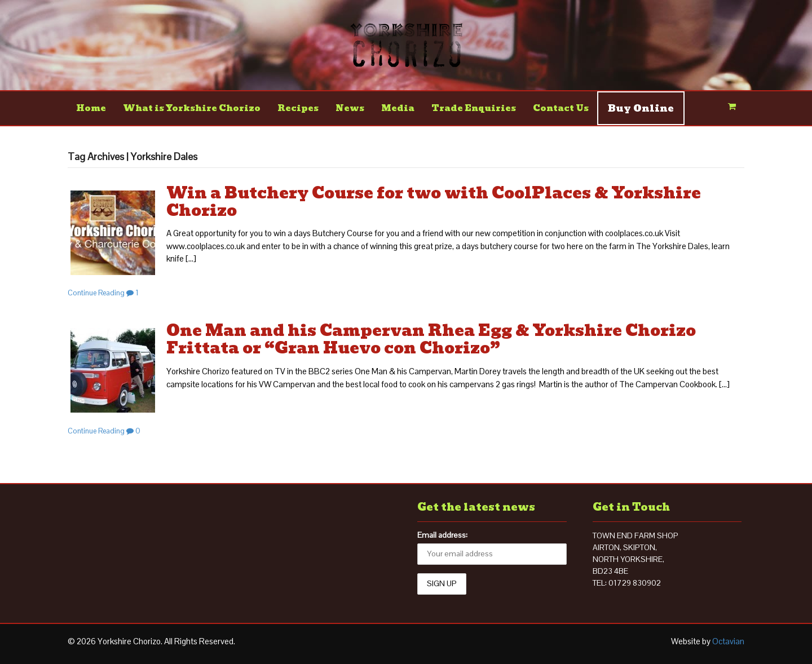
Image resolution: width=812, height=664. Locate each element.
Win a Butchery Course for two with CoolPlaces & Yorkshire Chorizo (434, 202)
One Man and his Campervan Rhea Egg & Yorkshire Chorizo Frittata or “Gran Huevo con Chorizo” (431, 339)
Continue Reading (96, 293)
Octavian (728, 641)
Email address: (442, 535)
